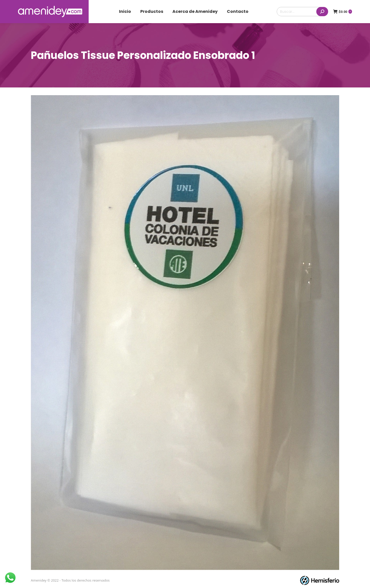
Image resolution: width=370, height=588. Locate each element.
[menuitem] (125, 12)
